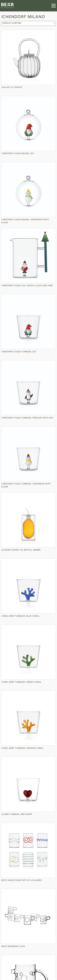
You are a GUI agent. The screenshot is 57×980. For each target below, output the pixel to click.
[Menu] (54, 6)
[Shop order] (28, 23)
